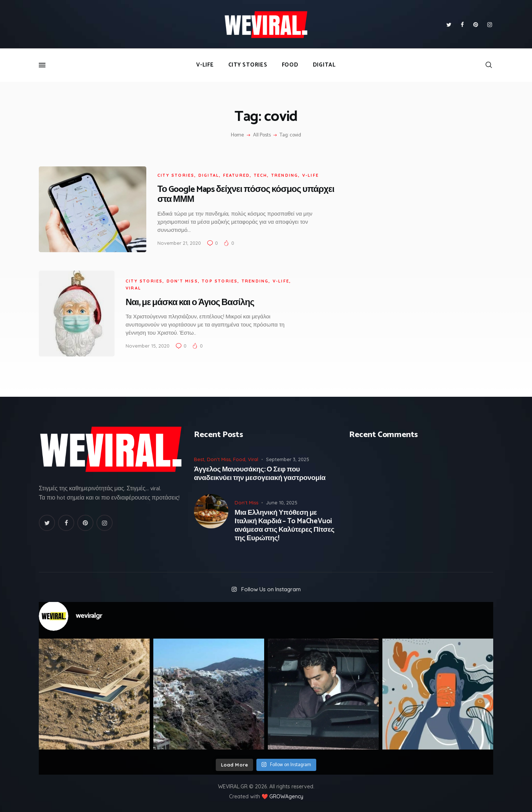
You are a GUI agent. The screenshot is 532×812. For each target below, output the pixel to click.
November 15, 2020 (148, 346)
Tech (261, 175)
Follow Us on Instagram (271, 589)
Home (237, 135)
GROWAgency (286, 796)
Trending (285, 175)
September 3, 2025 (288, 459)
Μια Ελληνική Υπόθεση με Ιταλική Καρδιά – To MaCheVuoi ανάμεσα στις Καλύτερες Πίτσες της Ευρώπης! (284, 526)
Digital (209, 175)
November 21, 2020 (179, 243)
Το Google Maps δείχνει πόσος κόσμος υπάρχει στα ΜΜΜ (246, 194)
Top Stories (220, 281)
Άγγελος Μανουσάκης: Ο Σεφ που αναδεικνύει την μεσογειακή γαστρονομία (260, 474)
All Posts (262, 135)
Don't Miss (182, 281)
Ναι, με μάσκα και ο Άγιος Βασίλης (190, 303)
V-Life (311, 175)
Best (199, 459)
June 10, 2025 (282, 503)
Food (239, 459)
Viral (133, 288)
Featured (237, 175)
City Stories (176, 175)
